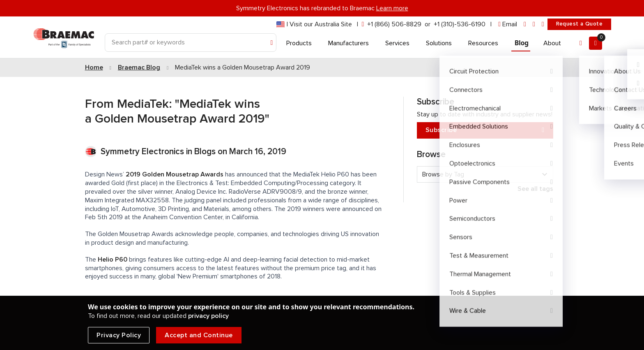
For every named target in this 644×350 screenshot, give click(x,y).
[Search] (191, 43)
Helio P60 (113, 260)
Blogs (205, 152)
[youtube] (543, 24)
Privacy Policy (119, 335)
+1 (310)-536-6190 (460, 24)
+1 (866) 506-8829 (394, 24)
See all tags (535, 189)
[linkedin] (525, 24)
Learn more (392, 8)
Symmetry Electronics (143, 152)
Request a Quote (579, 24)
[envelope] (508, 24)
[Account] (581, 43)
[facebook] (534, 24)
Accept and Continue (199, 335)
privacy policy (208, 316)
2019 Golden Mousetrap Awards (175, 174)
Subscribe (485, 130)
